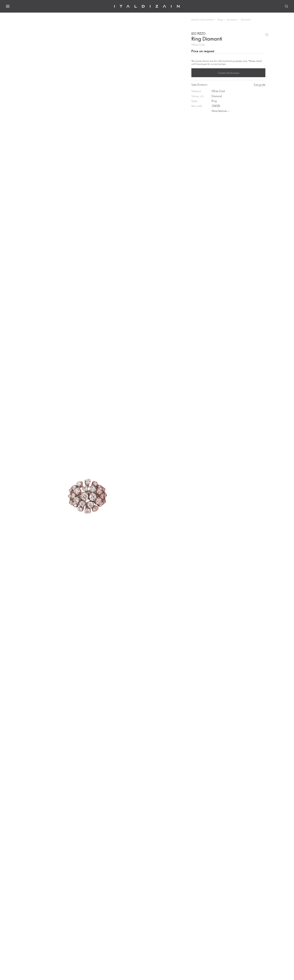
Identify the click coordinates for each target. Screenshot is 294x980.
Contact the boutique (228, 73)
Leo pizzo (232, 19)
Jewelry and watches (202, 19)
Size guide (260, 85)
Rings (220, 19)
